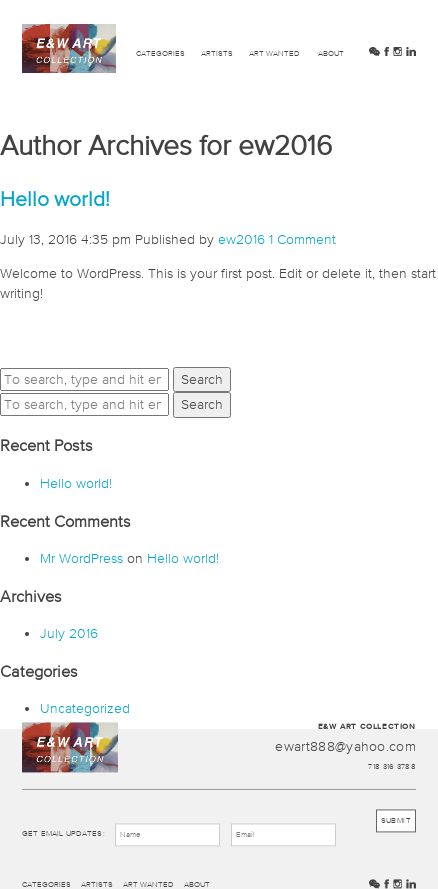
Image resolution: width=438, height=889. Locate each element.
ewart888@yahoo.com (345, 747)
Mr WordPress (81, 558)
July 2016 (69, 633)
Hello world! (55, 198)
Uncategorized (85, 708)
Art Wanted (274, 53)
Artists (217, 53)
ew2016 (241, 239)
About (331, 53)
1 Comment (302, 239)
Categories (160, 53)
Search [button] (202, 379)
